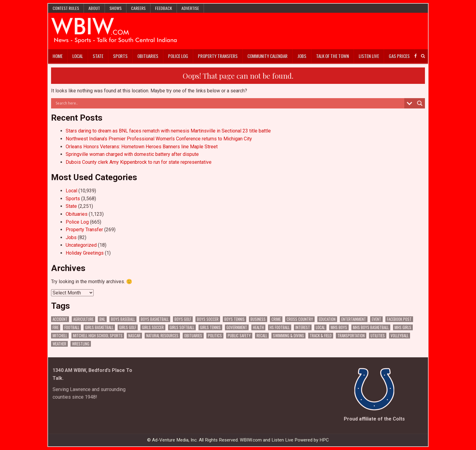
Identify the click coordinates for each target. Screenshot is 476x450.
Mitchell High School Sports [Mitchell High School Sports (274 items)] (98, 336)
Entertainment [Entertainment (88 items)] (354, 319)
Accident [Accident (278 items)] (60, 319)
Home (58, 56)
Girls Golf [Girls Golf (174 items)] (128, 327)
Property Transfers (218, 56)
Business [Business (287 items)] (258, 319)
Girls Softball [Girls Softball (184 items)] (182, 327)
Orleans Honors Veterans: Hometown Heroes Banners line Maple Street (142, 147)
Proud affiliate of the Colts (374, 419)
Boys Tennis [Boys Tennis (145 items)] (235, 319)
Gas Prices (399, 56)
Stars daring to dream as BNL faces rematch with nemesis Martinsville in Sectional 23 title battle (168, 131)
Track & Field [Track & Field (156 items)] (321, 336)
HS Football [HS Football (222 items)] (280, 327)
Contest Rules (66, 8)
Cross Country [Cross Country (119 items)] (300, 319)
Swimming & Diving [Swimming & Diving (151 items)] (288, 336)
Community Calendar (267, 56)
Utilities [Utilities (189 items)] (378, 336)
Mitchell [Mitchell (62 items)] (60, 336)
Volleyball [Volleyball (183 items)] (400, 336)
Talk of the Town (333, 56)
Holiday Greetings (85, 253)
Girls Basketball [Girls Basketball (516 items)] (99, 327)
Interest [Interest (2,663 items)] (303, 327)
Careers (138, 8)
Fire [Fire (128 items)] (56, 327)
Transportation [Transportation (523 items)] (351, 336)
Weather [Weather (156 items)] (59, 344)
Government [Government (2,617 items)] (237, 327)
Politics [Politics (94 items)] (215, 336)
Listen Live (369, 56)
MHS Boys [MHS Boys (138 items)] (339, 327)
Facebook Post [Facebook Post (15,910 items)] (399, 319)
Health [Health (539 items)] (258, 327)
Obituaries (148, 56)
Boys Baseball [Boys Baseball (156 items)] (123, 319)
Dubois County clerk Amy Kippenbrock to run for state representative (139, 162)
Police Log (178, 56)
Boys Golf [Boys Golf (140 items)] (183, 319)
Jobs (302, 56)
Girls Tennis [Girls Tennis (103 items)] (210, 327)
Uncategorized (81, 245)
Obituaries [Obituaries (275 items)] (193, 336)
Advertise (190, 8)
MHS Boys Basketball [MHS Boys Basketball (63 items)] (371, 327)
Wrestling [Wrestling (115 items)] (81, 344)
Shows (116, 8)
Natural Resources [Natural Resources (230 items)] (162, 336)
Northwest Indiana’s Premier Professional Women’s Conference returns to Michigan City (159, 139)
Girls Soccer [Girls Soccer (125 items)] (153, 327)
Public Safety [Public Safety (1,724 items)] (239, 336)
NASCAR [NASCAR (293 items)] (134, 336)
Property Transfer (84, 230)
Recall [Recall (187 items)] (262, 336)
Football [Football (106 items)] (72, 327)
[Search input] (229, 103)
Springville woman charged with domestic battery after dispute (132, 154)
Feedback (164, 8)
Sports (120, 56)
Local (78, 56)
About (94, 8)
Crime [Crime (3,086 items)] (276, 319)
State (98, 56)
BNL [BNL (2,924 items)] (102, 319)
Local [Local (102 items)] (320, 327)
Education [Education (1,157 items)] (327, 319)
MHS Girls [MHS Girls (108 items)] (403, 327)
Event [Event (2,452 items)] (376, 319)
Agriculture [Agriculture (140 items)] (83, 319)
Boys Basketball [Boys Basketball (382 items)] (155, 319)
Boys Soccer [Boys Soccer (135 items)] (208, 319)
